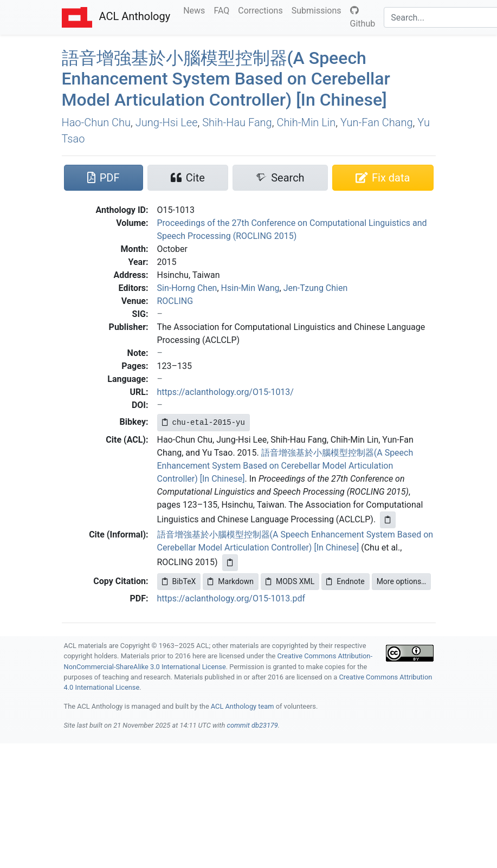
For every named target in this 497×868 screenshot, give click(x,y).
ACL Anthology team (243, 706)
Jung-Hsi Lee (167, 122)
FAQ (224, 10)
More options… (402, 581)
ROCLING (175, 301)
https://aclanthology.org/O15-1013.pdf (231, 598)
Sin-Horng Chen (187, 288)
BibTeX (179, 581)
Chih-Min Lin (306, 122)
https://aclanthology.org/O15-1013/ (225, 392)
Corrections (262, 10)
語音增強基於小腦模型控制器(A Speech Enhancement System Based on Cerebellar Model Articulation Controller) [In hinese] (226, 79)
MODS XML (290, 581)
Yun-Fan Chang (377, 122)
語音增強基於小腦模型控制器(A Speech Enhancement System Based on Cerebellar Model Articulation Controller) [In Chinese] (285, 466)
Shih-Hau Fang (237, 122)
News (196, 10)
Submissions (319, 10)
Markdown (231, 581)
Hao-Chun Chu (96, 122)
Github (363, 17)
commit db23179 (252, 725)
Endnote (345, 581)
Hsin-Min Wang (250, 288)
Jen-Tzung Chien (316, 288)
